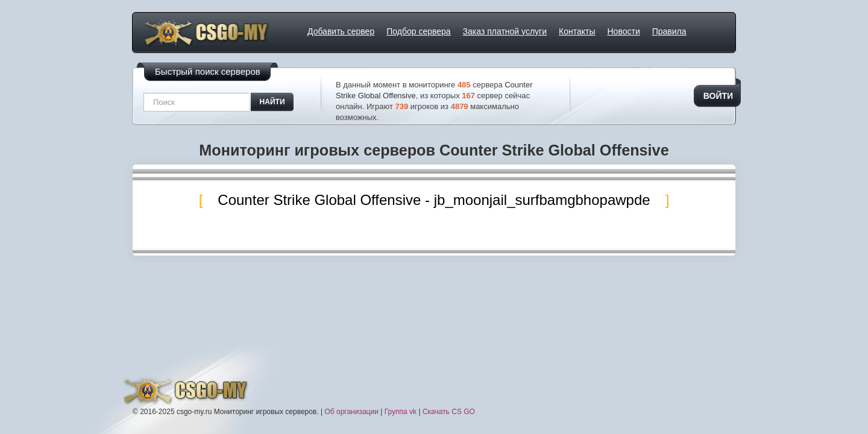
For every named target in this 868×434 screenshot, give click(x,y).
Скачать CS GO (449, 412)
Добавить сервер (341, 31)
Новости (624, 31)
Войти (718, 96)
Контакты (577, 31)
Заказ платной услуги (505, 31)
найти (272, 102)
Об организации (351, 412)
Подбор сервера (418, 31)
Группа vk (401, 412)
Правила (669, 31)
